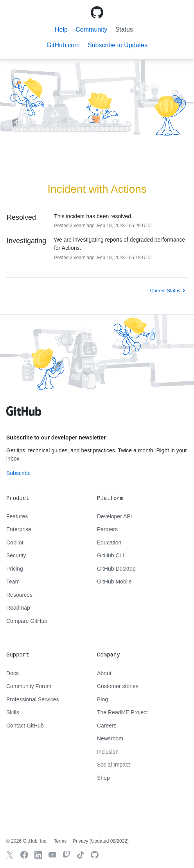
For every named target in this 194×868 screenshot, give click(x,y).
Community (91, 29)
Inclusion (108, 752)
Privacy (80, 841)
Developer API (115, 516)
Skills (13, 712)
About (104, 673)
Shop (103, 778)
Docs (13, 673)
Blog (102, 699)
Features (17, 516)
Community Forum (29, 686)
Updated (109, 841)
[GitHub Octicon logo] (97, 12)
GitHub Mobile (114, 582)
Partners (107, 529)
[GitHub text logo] (24, 415)
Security (16, 555)
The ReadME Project (122, 712)
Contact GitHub (25, 726)
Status (124, 29)
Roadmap (18, 608)
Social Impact (113, 765)
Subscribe (18, 473)
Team (13, 582)
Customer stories (118, 686)
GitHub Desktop (116, 569)
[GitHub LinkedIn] (38, 855)
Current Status (165, 291)
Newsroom (110, 738)
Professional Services (33, 699)
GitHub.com (63, 45)
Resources (19, 595)
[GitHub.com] (95, 855)
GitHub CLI (110, 555)
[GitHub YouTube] (52, 855)
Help (61, 29)
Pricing (15, 569)
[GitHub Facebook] (24, 855)
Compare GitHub (27, 621)
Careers (107, 726)
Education (109, 542)
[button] (118, 45)
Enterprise (19, 529)
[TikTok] (81, 855)
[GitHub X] (10, 855)
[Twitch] (66, 855)
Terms (60, 841)
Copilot (15, 542)
